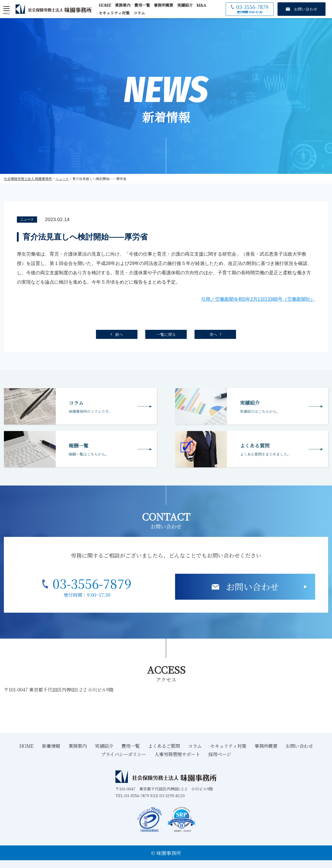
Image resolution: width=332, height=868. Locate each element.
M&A (201, 5)
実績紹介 (185, 5)
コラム (139, 13)
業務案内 (123, 5)
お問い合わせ (252, 587)
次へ (213, 334)
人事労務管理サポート (177, 754)
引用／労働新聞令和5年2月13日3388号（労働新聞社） (258, 299)
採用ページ (220, 754)
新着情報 (51, 746)
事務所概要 (164, 5)
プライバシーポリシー (124, 754)
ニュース (27, 219)
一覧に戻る (166, 334)
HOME (105, 5)
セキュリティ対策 (114, 13)
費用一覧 (142, 5)
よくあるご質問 (164, 746)
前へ (119, 334)
